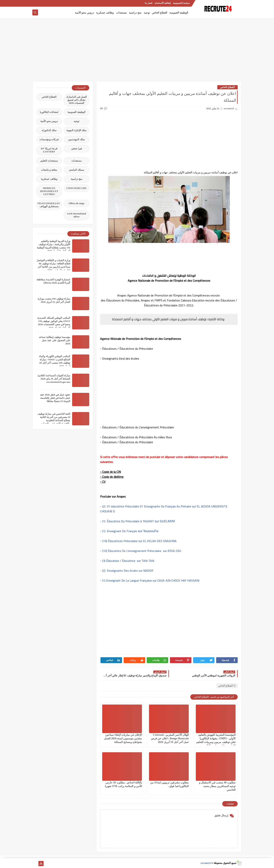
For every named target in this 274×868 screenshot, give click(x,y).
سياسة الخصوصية (181, 3)
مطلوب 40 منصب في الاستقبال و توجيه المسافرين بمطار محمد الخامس (217, 786)
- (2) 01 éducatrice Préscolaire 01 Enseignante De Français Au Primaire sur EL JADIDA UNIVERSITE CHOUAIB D (164, 509)
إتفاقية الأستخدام (163, 3)
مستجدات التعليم (49, 161)
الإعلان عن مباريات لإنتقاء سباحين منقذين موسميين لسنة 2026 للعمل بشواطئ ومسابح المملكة (123, 738)
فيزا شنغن (76, 149)
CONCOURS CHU (77, 188)
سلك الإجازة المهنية (76, 130)
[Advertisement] (137, 52)
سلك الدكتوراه (49, 130)
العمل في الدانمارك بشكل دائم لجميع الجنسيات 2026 (76, 100)
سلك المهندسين (76, 139)
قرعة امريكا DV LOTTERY (49, 150)
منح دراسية (135, 13)
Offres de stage (77, 203)
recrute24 (206, 863)
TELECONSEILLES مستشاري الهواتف (49, 205)
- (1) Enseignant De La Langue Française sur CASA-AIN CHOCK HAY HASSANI (150, 580)
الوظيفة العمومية (179, 13)
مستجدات (121, 13)
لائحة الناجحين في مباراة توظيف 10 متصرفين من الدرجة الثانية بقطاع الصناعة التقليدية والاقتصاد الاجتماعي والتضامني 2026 (54, 420)
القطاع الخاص (160, 13)
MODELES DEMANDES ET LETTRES (49, 191)
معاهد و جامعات (49, 170)
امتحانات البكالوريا (49, 112)
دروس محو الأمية (84, 13)
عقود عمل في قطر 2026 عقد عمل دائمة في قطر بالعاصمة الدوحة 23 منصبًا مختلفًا (55, 398)
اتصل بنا (149, 3)
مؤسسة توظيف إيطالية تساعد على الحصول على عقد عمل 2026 (55, 340)
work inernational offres (76, 215)
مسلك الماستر (76, 170)
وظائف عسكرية (105, 13)
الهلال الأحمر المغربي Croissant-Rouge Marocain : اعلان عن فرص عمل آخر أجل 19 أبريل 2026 (170, 738)
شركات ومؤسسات (49, 139)
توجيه (147, 13)
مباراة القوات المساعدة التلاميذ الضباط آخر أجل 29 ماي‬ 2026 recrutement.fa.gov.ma (54, 379)
